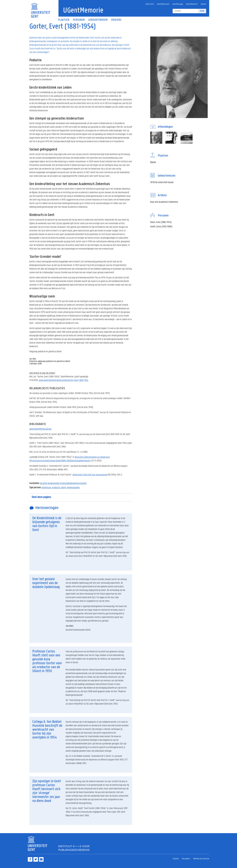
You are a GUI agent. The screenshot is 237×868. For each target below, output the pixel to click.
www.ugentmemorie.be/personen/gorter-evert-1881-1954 (63, 380)
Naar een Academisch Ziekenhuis (164, 202)
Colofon (176, 859)
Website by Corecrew (201, 859)
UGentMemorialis (163, 4)
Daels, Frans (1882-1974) (161, 222)
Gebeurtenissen (98, 20)
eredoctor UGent (59, 487)
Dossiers (116, 20)
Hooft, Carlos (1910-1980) (161, 226)
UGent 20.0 (150, 4)
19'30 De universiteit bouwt (162, 182)
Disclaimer (186, 859)
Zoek (202, 11)
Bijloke (153, 162)
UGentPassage (178, 4)
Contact (203, 4)
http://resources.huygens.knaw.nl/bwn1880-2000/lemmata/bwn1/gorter (60, 460)
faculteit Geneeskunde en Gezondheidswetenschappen (63, 483)
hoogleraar (46, 487)
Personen (79, 20)
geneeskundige (73, 487)
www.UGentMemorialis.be (40, 429)
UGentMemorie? (192, 4)
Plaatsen (64, 20)
